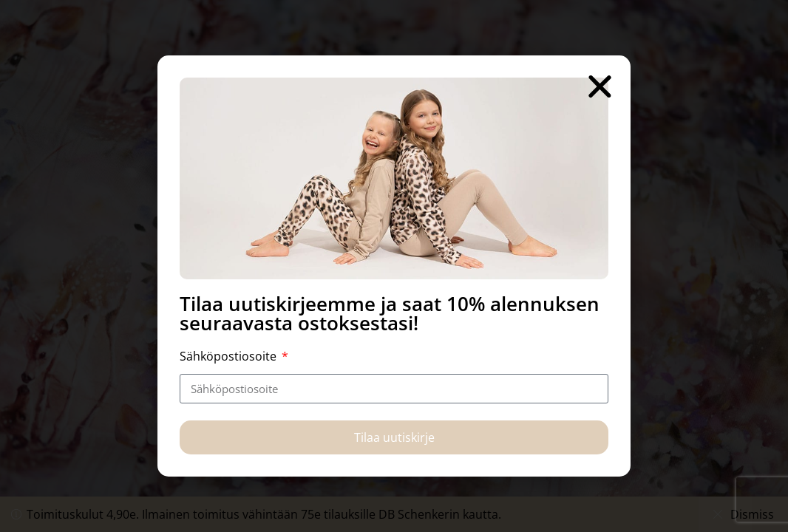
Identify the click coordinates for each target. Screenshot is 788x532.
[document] (394, 266)
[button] (600, 86)
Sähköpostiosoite (230, 356)
